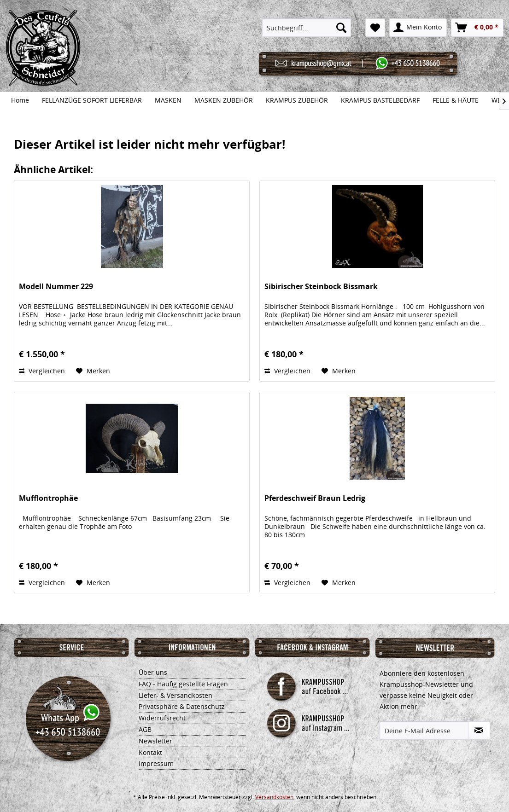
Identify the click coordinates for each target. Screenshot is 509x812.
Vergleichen (42, 371)
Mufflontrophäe (48, 498)
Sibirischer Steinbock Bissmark (321, 287)
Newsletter (155, 741)
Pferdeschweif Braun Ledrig (315, 498)
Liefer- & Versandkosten (176, 695)
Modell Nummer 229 (56, 287)
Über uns (153, 672)
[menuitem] (307, 28)
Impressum (156, 763)
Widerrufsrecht (162, 718)
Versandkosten (274, 797)
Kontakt (150, 752)
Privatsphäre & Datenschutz (182, 706)
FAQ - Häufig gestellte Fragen (183, 684)
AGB (145, 729)
